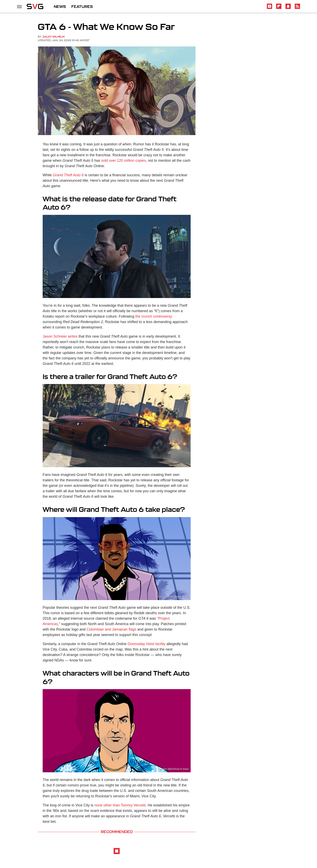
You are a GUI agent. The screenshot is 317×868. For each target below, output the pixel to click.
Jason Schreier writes (60, 336)
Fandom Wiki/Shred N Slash (173, 597)
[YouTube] (269, 8)
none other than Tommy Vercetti (120, 805)
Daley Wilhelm (54, 37)
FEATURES (82, 6)
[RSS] (297, 8)
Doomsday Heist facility (146, 644)
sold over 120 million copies (124, 161)
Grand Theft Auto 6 (68, 175)
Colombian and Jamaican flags (111, 629)
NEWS (60, 6)
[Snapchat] (288, 8)
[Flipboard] (279, 8)
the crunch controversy (154, 316)
